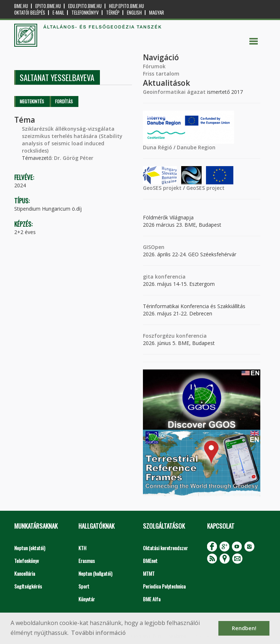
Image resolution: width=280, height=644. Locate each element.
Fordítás (64, 101)
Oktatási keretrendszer (165, 548)
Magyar (157, 13)
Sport (84, 586)
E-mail (58, 13)
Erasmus (87, 561)
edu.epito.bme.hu (85, 6)
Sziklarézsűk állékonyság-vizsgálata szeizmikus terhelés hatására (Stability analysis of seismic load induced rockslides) (72, 140)
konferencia (170, 277)
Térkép (113, 13)
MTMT (149, 573)
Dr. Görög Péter (74, 158)
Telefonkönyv (85, 13)
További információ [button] (98, 633)
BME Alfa (152, 599)
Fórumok (154, 66)
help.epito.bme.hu (127, 6)
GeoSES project (205, 188)
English (134, 13)
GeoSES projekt (162, 188)
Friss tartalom (161, 74)
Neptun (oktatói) (30, 548)
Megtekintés (32, 101)
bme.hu (21, 6)
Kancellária (25, 573)
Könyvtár (87, 599)
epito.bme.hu (48, 6)
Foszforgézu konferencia (175, 336)
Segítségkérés (28, 586)
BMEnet (150, 561)
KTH (82, 548)
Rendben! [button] (244, 628)
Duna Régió (157, 147)
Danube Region (196, 147)
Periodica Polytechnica (164, 586)
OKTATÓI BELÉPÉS (30, 13)
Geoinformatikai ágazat (174, 92)
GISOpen (154, 247)
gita (148, 277)
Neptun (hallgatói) (95, 573)
